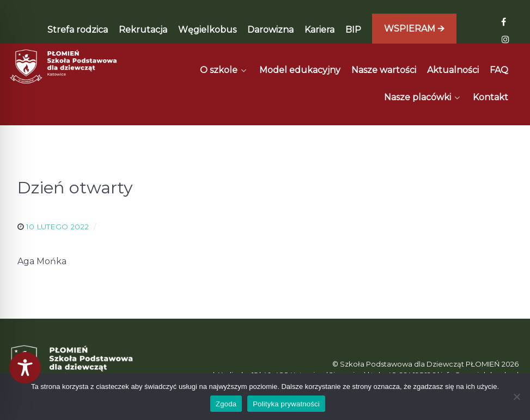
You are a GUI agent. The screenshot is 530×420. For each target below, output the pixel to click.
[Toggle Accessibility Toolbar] (25, 368)
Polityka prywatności (286, 404)
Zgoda (226, 404)
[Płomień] (64, 66)
